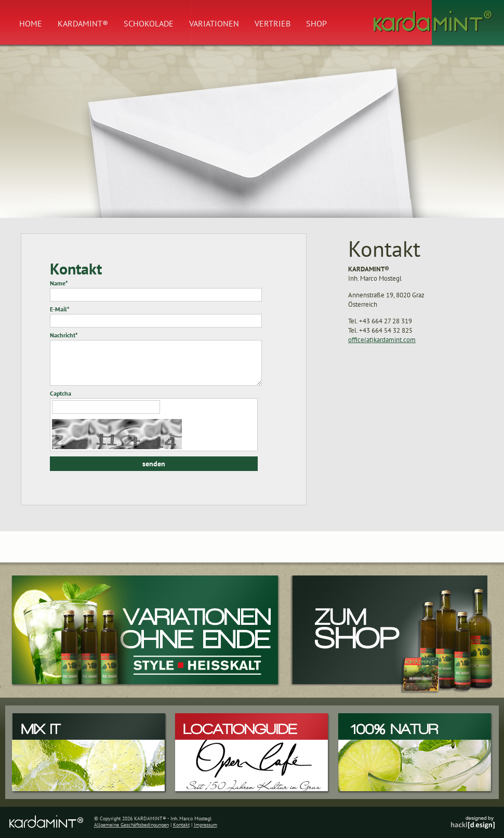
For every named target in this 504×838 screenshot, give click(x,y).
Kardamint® (83, 23)
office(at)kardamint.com (382, 340)
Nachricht (64, 335)
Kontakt (181, 825)
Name (59, 283)
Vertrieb (273, 23)
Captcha (61, 393)
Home (31, 23)
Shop (316, 23)
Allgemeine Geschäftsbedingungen (131, 825)
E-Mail (60, 309)
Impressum (205, 825)
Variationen (214, 23)
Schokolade (149, 23)
